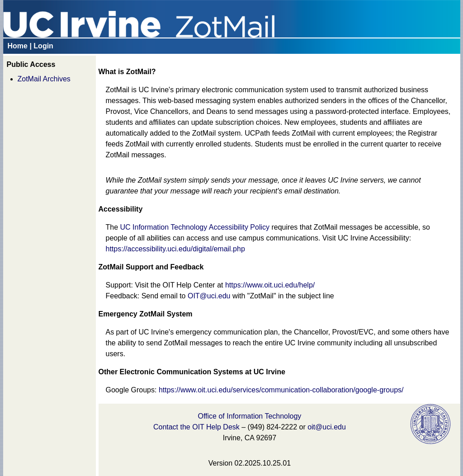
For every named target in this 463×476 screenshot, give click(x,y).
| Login (41, 46)
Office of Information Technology (249, 416)
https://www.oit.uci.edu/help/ (270, 285)
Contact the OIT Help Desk (196, 427)
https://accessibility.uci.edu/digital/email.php (175, 249)
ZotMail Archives (44, 79)
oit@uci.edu (327, 427)
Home (18, 46)
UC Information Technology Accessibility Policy (195, 227)
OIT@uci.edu (209, 296)
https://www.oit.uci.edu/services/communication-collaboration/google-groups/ (281, 390)
